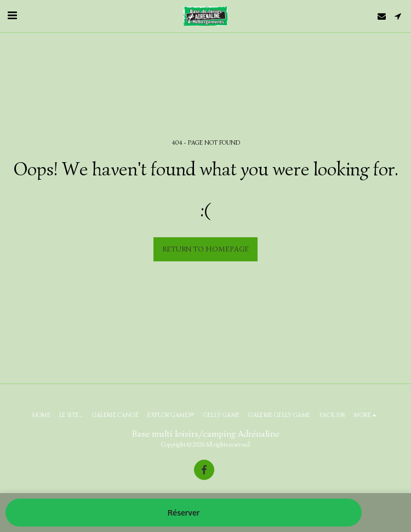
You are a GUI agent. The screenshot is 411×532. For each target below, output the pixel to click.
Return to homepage (206, 249)
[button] (12, 16)
